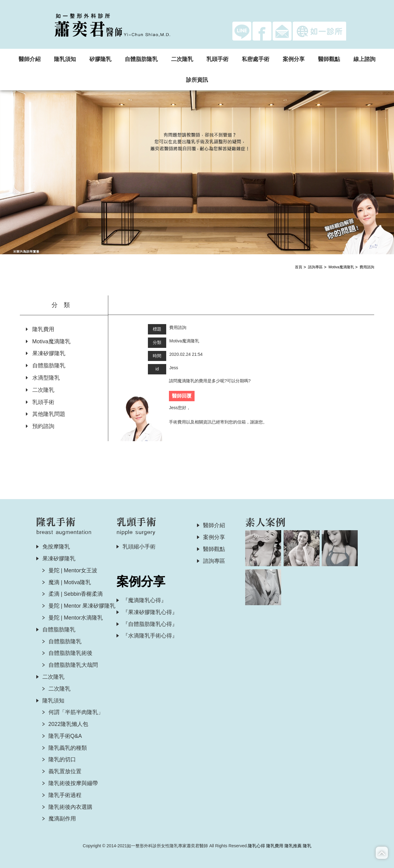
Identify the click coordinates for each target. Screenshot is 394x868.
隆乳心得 (256, 846)
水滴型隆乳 (43, 378)
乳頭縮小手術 (139, 547)
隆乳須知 (65, 59)
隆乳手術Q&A (65, 736)
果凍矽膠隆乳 (46, 353)
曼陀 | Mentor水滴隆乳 (76, 618)
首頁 (299, 267)
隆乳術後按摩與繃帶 (73, 783)
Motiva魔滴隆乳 (341, 267)
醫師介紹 (30, 59)
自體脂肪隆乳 (141, 59)
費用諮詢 (367, 267)
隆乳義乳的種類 (68, 748)
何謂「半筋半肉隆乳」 (76, 712)
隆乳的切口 (62, 759)
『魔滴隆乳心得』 (145, 600)
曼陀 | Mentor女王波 (73, 570)
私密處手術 (256, 59)
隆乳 (307, 846)
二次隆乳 (182, 59)
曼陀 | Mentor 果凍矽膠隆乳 (82, 606)
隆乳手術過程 (65, 795)
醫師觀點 (329, 59)
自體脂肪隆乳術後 (70, 653)
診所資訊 (197, 80)
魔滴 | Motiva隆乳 (70, 582)
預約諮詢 (40, 426)
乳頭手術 (217, 59)
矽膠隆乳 (100, 59)
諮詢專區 (315, 267)
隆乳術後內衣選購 (70, 807)
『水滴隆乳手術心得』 (150, 636)
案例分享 (294, 59)
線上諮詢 (364, 59)
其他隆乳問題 (46, 414)
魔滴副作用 (62, 819)
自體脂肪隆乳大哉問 (73, 665)
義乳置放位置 (65, 771)
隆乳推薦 (293, 846)
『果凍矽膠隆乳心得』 (150, 612)
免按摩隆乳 (56, 547)
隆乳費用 (40, 329)
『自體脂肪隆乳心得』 (150, 624)
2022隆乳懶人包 (68, 724)
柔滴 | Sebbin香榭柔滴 (76, 594)
